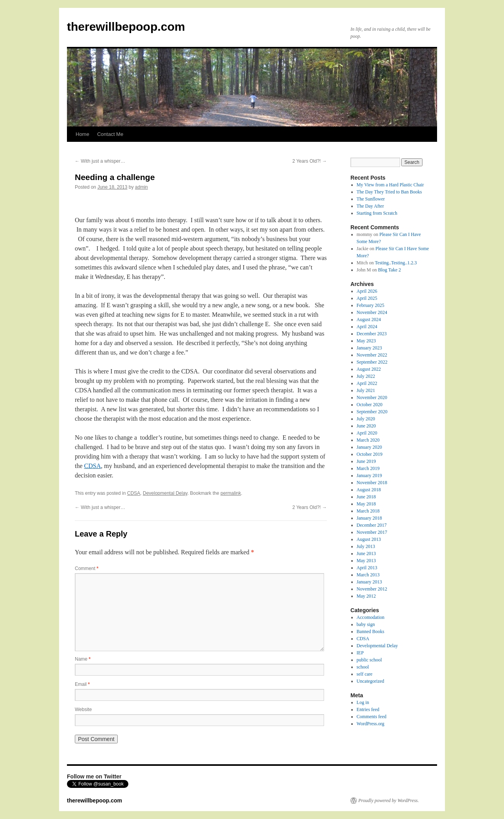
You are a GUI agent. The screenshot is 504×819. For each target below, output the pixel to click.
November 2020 (372, 397)
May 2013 (366, 561)
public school (369, 660)
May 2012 (366, 596)
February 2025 (371, 305)
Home (82, 134)
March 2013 (368, 575)
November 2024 (372, 312)
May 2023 (366, 341)
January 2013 (369, 582)
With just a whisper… (100, 161)
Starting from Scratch (377, 213)
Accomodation (371, 617)
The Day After (370, 206)
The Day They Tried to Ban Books (389, 192)
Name (83, 659)
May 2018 (366, 504)
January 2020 (369, 447)
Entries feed (368, 709)
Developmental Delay (165, 493)
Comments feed (372, 717)
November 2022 (372, 355)
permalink (231, 493)
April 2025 (367, 298)
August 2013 (369, 539)
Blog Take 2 (389, 270)
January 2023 (369, 348)
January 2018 (369, 518)
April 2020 (367, 433)
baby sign (366, 624)
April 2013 (367, 568)
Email (82, 684)
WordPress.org (371, 724)
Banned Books (371, 631)
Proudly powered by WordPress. (389, 800)
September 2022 (372, 362)
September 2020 (372, 412)
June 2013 (366, 553)
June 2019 (366, 461)
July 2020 (366, 419)
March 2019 (368, 468)
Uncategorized (371, 681)
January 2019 (369, 475)
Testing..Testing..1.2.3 (396, 263)
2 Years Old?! (310, 161)
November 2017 (372, 532)
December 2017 (372, 525)
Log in (363, 702)
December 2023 (372, 334)
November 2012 (372, 589)
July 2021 (366, 390)
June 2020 (366, 426)
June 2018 (366, 497)
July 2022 (366, 376)
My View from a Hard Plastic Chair (390, 185)
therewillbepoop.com (126, 27)
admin (142, 187)
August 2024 (369, 319)
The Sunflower (371, 199)
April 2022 (367, 383)
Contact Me (110, 134)
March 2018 (368, 511)
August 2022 (369, 369)
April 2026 (367, 291)
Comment (87, 568)
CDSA (93, 466)
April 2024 (367, 327)
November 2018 (372, 483)
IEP (360, 653)
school (363, 667)
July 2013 (366, 546)
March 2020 (368, 440)
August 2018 (369, 490)
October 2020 (370, 405)
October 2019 (370, 454)
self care (365, 674)
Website (83, 709)
